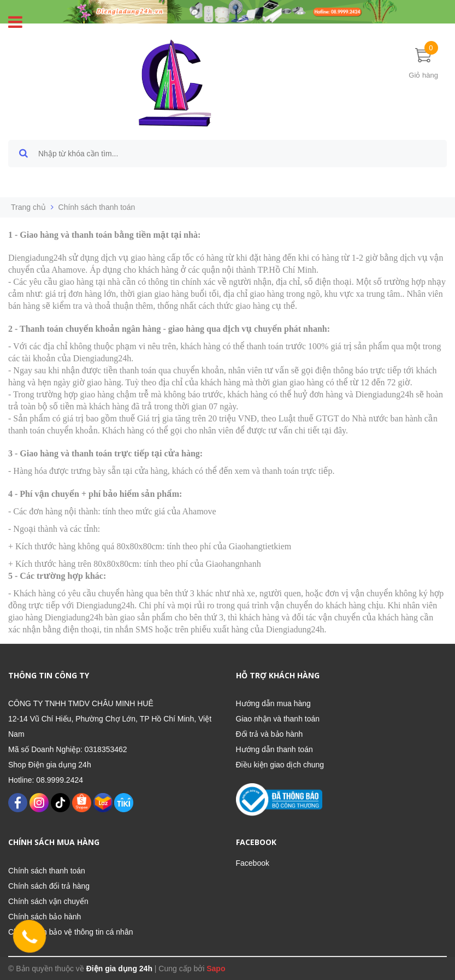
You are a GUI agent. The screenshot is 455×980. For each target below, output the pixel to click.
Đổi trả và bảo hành (270, 734)
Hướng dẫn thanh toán (274, 749)
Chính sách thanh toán (47, 871)
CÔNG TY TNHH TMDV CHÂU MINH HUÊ (81, 703)
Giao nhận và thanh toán (278, 719)
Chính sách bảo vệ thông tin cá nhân (70, 932)
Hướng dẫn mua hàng (273, 703)
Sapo (216, 969)
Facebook (253, 863)
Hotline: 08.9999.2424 (46, 780)
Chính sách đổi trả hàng (49, 886)
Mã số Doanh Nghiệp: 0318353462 (68, 749)
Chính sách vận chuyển (48, 901)
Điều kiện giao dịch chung (280, 765)
